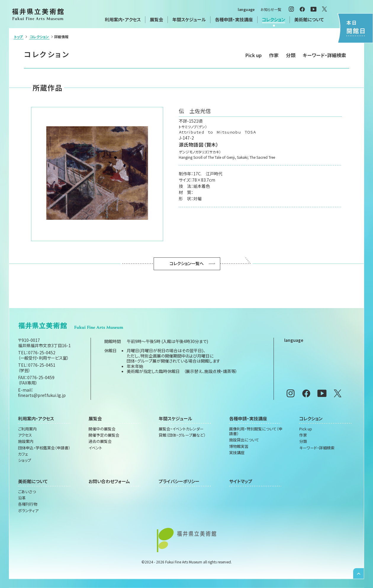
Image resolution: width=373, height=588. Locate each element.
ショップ (25, 460)
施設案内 (26, 441)
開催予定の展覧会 (104, 435)
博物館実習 (239, 446)
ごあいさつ (27, 492)
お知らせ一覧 (271, 9)
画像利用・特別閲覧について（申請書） (256, 431)
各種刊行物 (28, 504)
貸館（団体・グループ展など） (182, 435)
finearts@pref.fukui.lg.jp (42, 395)
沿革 (22, 498)
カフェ (23, 454)
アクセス (25, 435)
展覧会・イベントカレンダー (181, 429)
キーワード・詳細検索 (324, 55)
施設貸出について (244, 440)
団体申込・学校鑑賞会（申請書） (44, 448)
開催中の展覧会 (102, 429)
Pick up (254, 55)
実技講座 (237, 453)
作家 (274, 55)
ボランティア (28, 511)
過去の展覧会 (100, 441)
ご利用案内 (27, 429)
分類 (291, 55)
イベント (95, 448)
